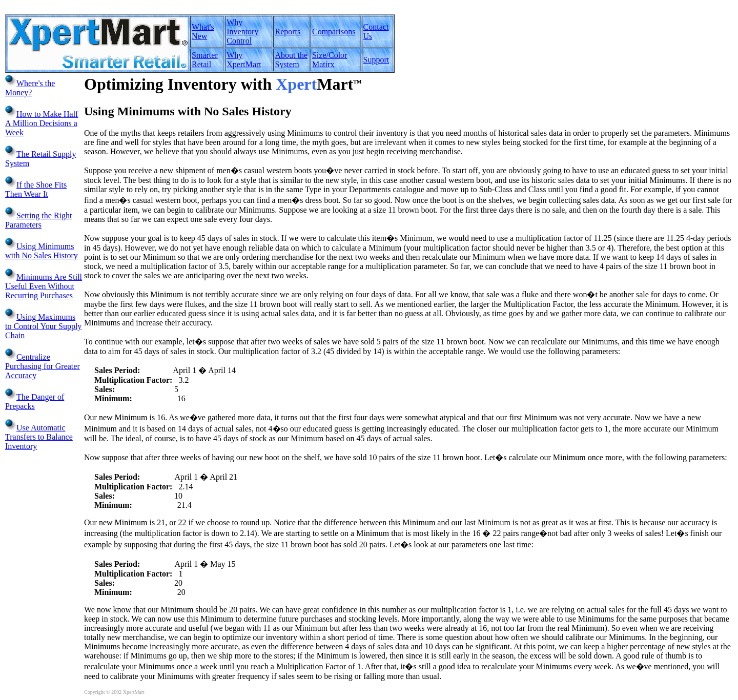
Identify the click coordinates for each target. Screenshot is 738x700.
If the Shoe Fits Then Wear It (36, 189)
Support (376, 60)
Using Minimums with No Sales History (42, 251)
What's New (203, 32)
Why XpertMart (244, 60)
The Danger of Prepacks (35, 402)
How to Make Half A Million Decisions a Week (42, 123)
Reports (288, 32)
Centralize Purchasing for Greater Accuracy (43, 366)
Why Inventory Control (242, 32)
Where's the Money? (30, 88)
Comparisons (334, 32)
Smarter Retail (205, 60)
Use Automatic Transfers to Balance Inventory (39, 437)
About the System (291, 60)
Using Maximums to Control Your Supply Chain (43, 326)
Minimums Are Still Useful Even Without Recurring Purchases (44, 286)
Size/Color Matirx (330, 60)
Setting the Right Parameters (38, 220)
